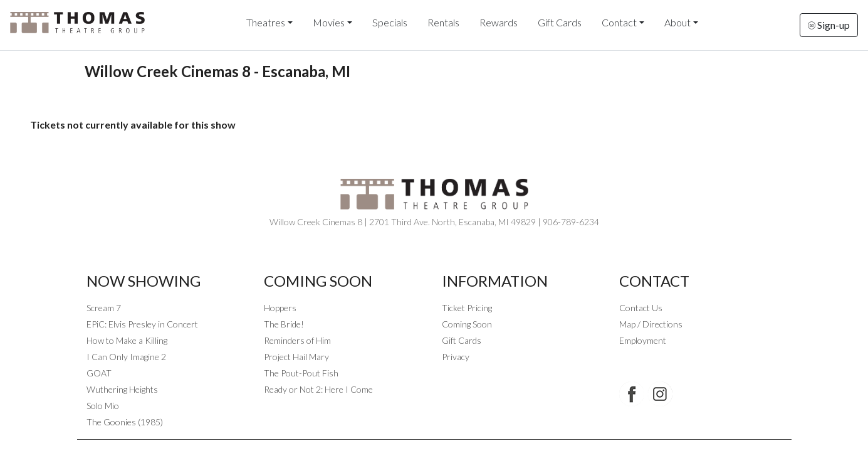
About (677, 22)
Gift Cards (560, 22)
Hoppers (280, 308)
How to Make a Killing (127, 340)
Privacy (456, 357)
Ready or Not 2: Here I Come (318, 389)
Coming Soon (467, 324)
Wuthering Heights (122, 389)
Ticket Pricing (467, 308)
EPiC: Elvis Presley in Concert (142, 324)
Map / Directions (651, 324)
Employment (643, 340)
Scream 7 (104, 308)
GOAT (99, 373)
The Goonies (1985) (125, 422)
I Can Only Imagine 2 (126, 357)
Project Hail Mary (296, 357)
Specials (390, 22)
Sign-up (829, 25)
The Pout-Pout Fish (301, 373)
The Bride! (284, 324)
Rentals (443, 22)
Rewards (499, 22)
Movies (329, 22)
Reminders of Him (297, 340)
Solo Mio (103, 406)
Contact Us (641, 308)
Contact (619, 22)
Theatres (266, 22)
